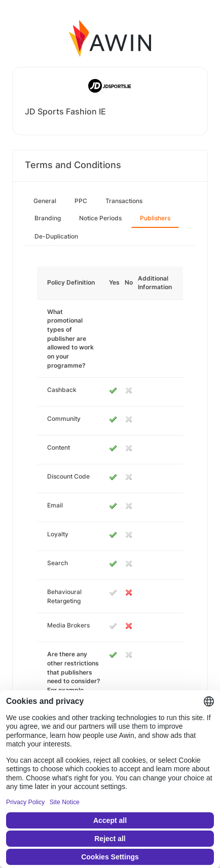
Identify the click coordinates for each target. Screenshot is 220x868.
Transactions (124, 201)
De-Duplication (56, 236)
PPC (81, 201)
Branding (48, 218)
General (45, 201)
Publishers (155, 218)
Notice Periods (100, 218)
